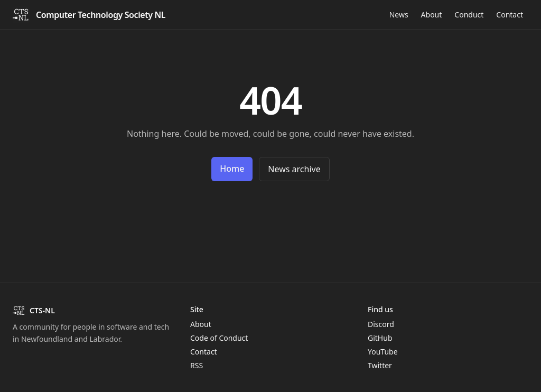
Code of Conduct (219, 338)
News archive (294, 169)
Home (232, 169)
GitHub (380, 338)
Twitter (380, 365)
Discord (381, 324)
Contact (510, 15)
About (432, 15)
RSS (197, 365)
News (399, 15)
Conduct (469, 15)
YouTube (383, 352)
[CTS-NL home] (89, 15)
